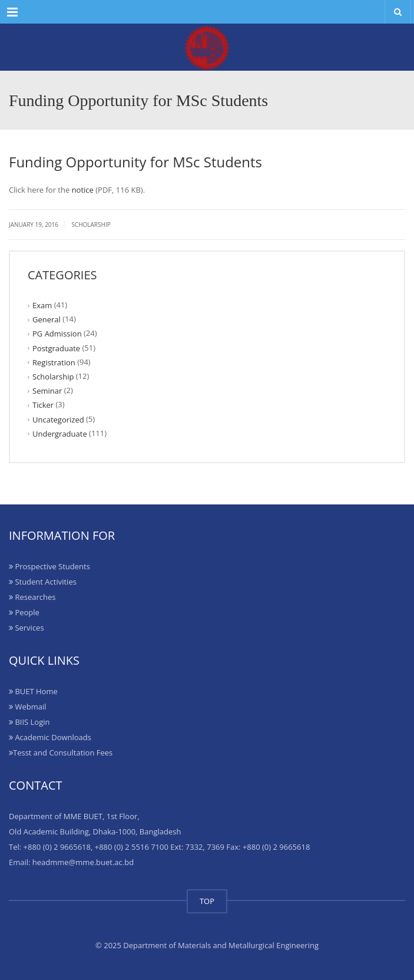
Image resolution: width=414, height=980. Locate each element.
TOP (207, 901)
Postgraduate (56, 348)
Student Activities (43, 582)
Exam (42, 305)
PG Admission (57, 334)
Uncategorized (58, 419)
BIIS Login (29, 722)
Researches (32, 597)
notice (83, 190)
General (47, 319)
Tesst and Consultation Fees (61, 753)
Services (27, 628)
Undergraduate (60, 434)
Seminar (47, 391)
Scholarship (91, 225)
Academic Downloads (50, 737)
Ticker (43, 405)
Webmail (27, 707)
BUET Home (33, 691)
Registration (54, 362)
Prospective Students (49, 566)
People (24, 612)
